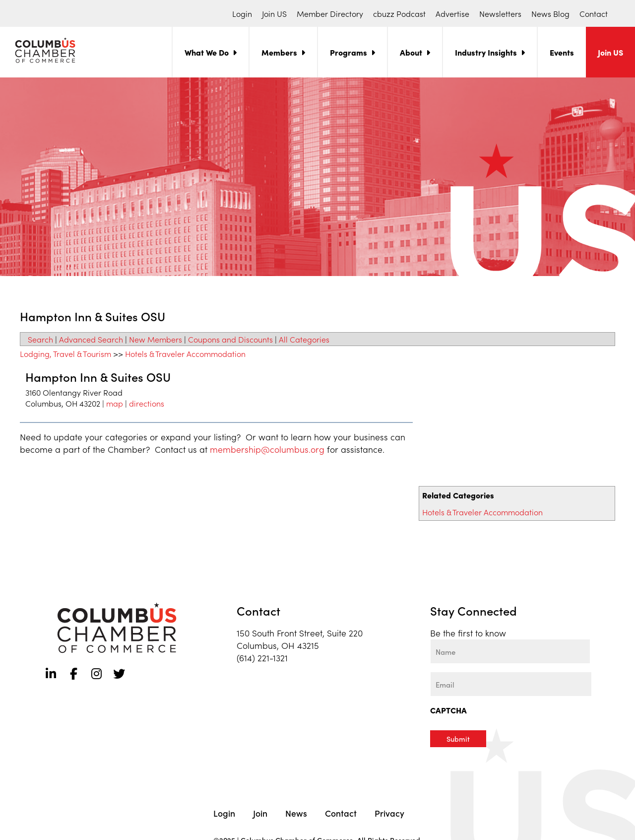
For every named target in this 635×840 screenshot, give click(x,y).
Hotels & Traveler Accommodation (482, 512)
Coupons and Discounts (230, 339)
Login (242, 13)
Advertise (452, 13)
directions (147, 403)
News (296, 812)
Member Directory (330, 13)
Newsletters (500, 13)
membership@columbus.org (267, 449)
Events (562, 52)
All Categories (304, 339)
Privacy (389, 812)
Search (40, 339)
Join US (274, 13)
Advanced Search (91, 339)
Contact (594, 13)
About (411, 52)
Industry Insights (486, 52)
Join (260, 812)
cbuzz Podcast (399, 13)
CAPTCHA (448, 710)
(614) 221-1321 (262, 658)
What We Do (207, 52)
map (115, 403)
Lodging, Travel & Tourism (65, 353)
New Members (156, 339)
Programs (349, 52)
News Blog (550, 13)
